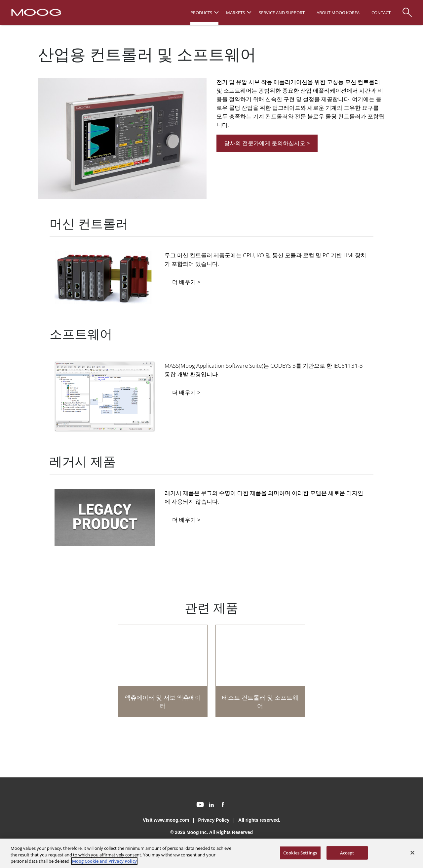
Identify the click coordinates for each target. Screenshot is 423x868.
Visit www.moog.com (166, 820)
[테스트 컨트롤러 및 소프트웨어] (260, 671)
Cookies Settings (300, 852)
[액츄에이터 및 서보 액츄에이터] (163, 671)
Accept (347, 852)
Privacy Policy (214, 820)
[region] (211, 853)
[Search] (407, 9)
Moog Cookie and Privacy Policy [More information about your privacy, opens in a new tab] (104, 861)
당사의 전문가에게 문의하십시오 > (267, 143)
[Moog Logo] (36, 12)
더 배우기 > (186, 282)
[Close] (412, 852)
